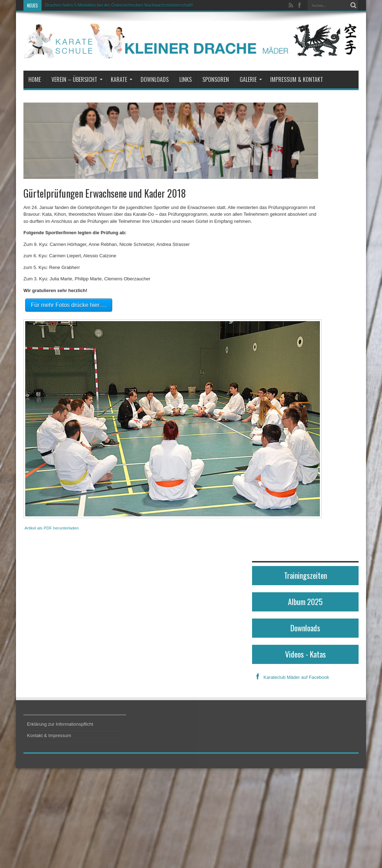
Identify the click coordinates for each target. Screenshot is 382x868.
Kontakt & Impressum (49, 735)
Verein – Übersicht (77, 79)
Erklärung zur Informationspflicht (60, 724)
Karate (122, 79)
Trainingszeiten (305, 575)
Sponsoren (216, 79)
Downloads (155, 79)
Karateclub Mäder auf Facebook (291, 677)
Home (35, 79)
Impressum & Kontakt (297, 79)
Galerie (251, 79)
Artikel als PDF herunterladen (52, 528)
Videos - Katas (305, 654)
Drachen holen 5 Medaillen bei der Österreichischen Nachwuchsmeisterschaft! (119, 5)
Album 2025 (305, 601)
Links (185, 79)
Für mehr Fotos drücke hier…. (69, 305)
